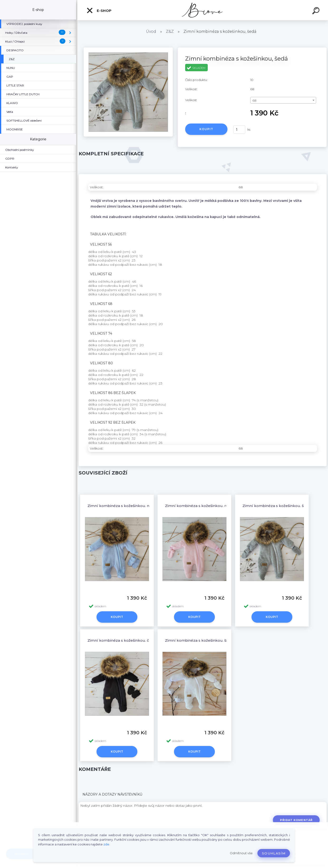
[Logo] (203, 10)
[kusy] (239, 130)
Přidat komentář (296, 820)
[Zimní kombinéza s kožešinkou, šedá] (128, 49)
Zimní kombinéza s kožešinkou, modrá (123, 506)
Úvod (151, 31)
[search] (317, 11)
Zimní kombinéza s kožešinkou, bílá (198, 640)
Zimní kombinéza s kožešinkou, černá (123, 640)
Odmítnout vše (241, 853)
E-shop (99, 10)
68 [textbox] (254, 100)
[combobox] (283, 100)
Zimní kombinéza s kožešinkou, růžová (201, 506)
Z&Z (170, 31)
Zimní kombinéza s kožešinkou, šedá (277, 506)
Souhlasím (274, 853)
